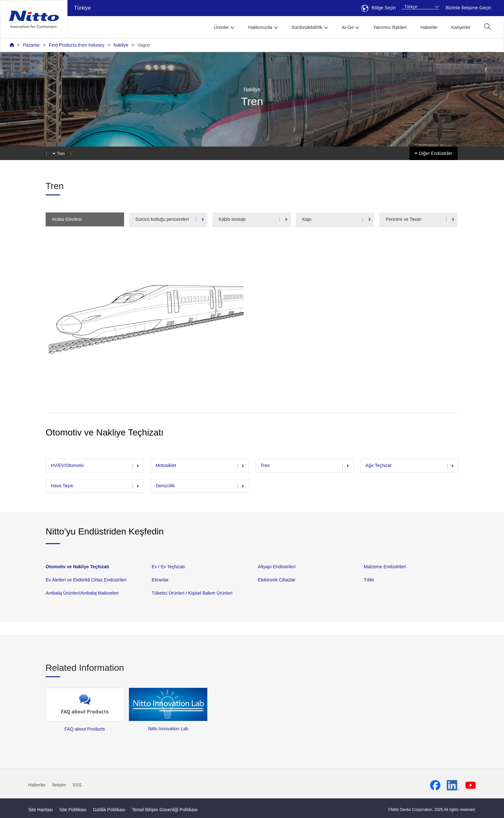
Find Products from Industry (77, 45)
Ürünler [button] (221, 27)
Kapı (307, 219)
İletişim (59, 785)
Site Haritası (41, 810)
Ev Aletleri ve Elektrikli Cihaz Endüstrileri (86, 580)
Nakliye (121, 45)
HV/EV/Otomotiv (67, 465)
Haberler (429, 27)
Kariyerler (461, 27)
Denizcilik (165, 486)
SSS (77, 785)
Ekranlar (160, 580)
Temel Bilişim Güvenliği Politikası (165, 810)
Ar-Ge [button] (348, 27)
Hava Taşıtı (62, 486)
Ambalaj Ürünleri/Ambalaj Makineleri (82, 593)
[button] (487, 27)
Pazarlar (31, 45)
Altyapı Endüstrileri (277, 567)
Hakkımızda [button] (260, 27)
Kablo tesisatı (232, 219)
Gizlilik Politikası (109, 810)
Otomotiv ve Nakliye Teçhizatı (77, 567)
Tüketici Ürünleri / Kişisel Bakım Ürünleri (192, 593)
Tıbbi (369, 580)
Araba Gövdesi (67, 219)
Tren (265, 465)
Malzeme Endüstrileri (385, 567)
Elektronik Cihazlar (277, 580)
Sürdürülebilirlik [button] (307, 27)
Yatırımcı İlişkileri (390, 27)
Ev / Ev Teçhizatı (168, 567)
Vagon (144, 45)
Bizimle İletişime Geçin (468, 8)
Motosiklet (166, 465)
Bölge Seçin (378, 8)
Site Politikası (73, 810)
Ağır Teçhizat (378, 465)
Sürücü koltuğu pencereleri (162, 219)
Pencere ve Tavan (404, 219)
